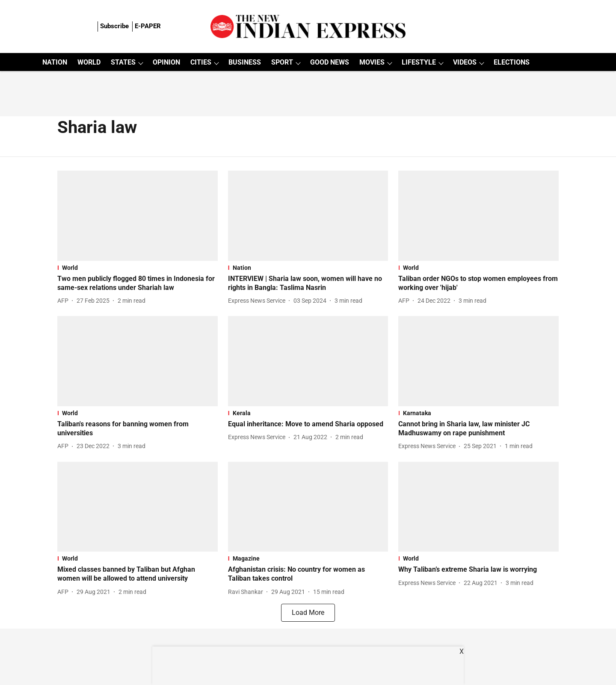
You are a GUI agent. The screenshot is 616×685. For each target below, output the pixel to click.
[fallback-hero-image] (138, 216)
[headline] (138, 283)
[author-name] (65, 301)
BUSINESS (245, 62)
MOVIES (372, 62)
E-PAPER (148, 26)
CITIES (201, 62)
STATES (123, 62)
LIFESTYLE (419, 62)
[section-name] (138, 268)
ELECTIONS (512, 62)
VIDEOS (465, 62)
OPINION (166, 62)
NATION (55, 62)
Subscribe (114, 26)
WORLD (89, 62)
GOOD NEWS (330, 62)
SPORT (282, 62)
